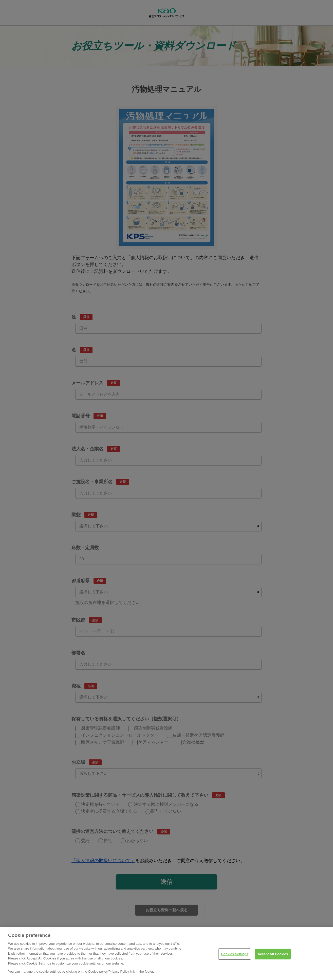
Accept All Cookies (273, 961)
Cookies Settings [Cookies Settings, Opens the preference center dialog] (235, 961)
